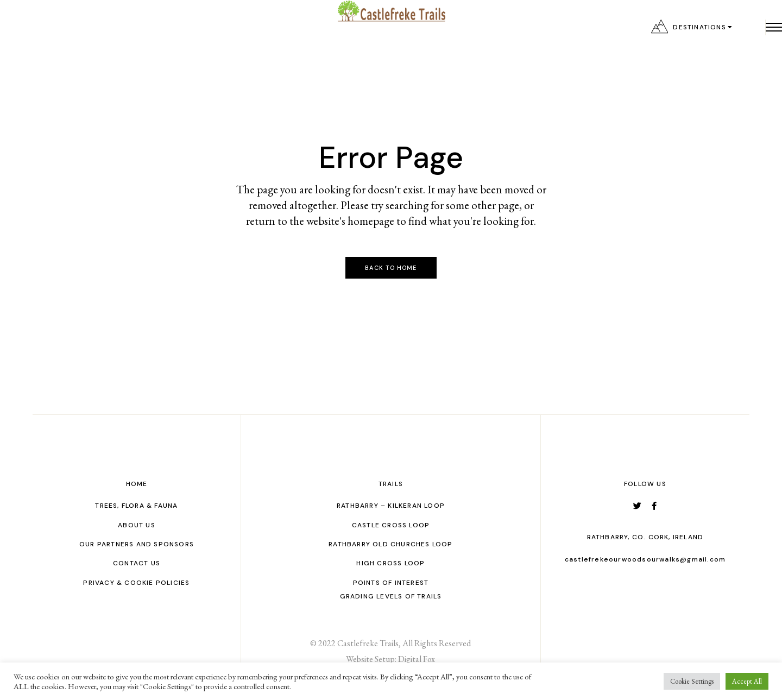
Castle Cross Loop (391, 525)
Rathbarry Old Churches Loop (390, 544)
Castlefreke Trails (368, 643)
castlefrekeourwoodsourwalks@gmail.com (645, 559)
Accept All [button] (747, 681)
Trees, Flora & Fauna (136, 506)
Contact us (137, 563)
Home (137, 484)
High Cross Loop (390, 563)
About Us (137, 525)
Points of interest (391, 583)
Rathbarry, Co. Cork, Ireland (645, 537)
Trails (391, 484)
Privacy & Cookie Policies (136, 583)
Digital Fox (417, 659)
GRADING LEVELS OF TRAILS (391, 596)
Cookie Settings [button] (692, 681)
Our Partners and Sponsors (137, 544)
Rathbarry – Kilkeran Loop (391, 506)
